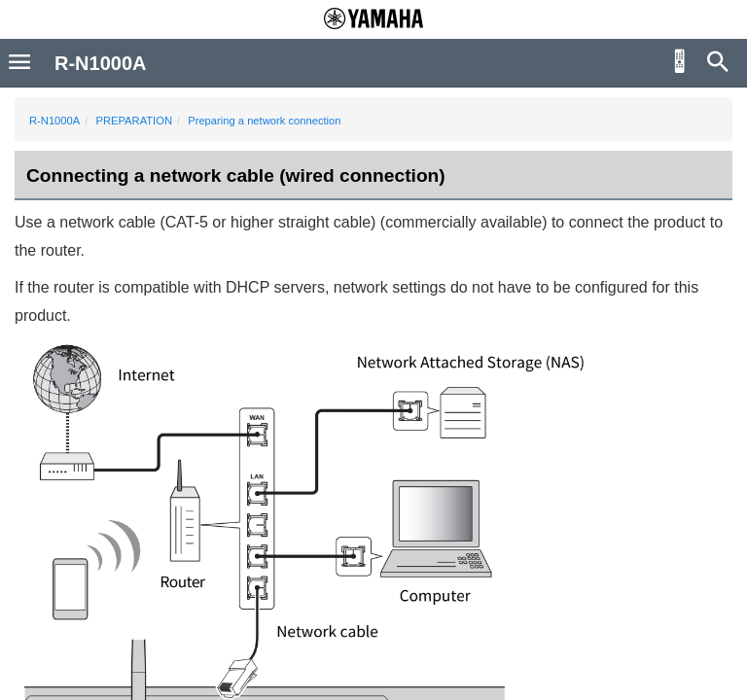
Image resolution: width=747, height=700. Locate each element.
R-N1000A (54, 121)
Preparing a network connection (264, 121)
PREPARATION (134, 121)
